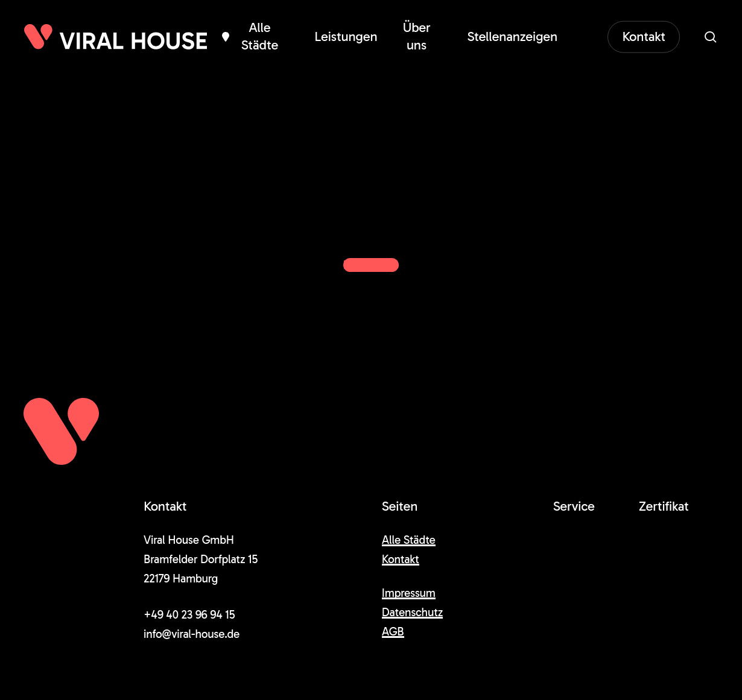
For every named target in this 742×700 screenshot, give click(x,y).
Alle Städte (409, 540)
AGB (393, 632)
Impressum (409, 593)
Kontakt (401, 559)
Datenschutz (412, 612)
